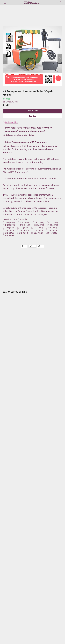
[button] (5, 59)
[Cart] (62, 2)
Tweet (32, 246)
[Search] (57, 2)
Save (41, 246)
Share (24, 246)
